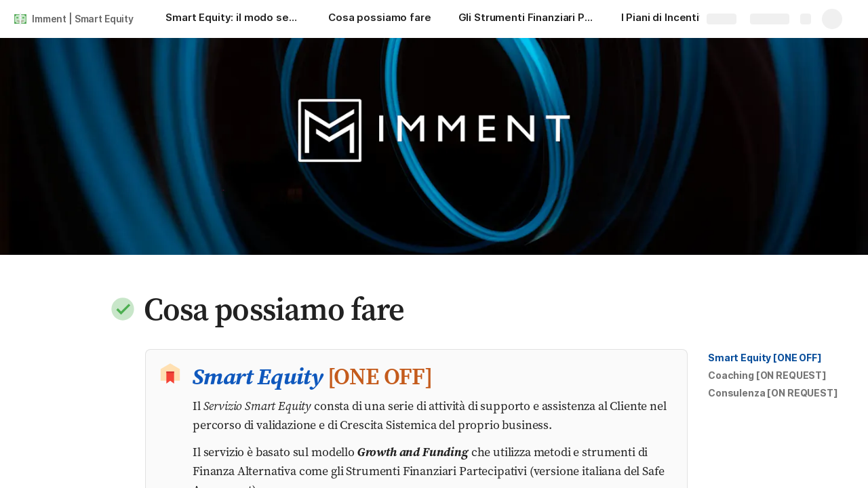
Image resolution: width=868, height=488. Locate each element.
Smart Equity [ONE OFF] (765, 358)
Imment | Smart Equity (83, 19)
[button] (123, 309)
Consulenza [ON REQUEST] (773, 393)
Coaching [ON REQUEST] (767, 375)
